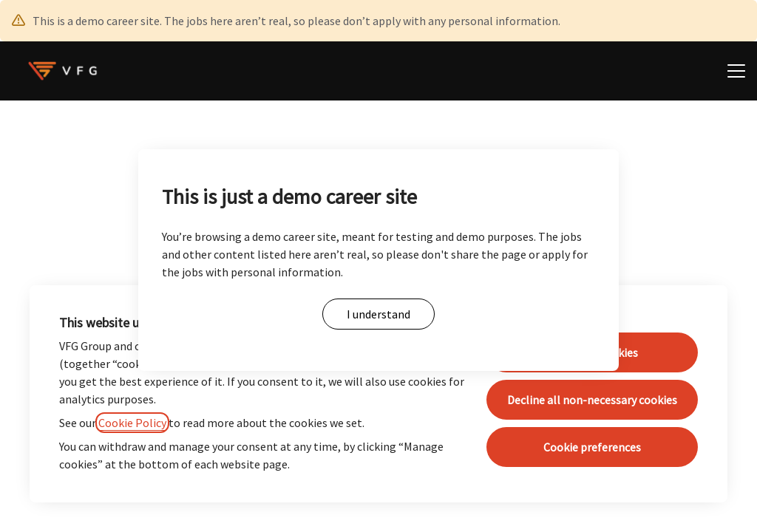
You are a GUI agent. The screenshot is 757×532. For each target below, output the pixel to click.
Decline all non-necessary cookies (592, 400)
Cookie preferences (592, 447)
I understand (378, 314)
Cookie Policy (132, 423)
